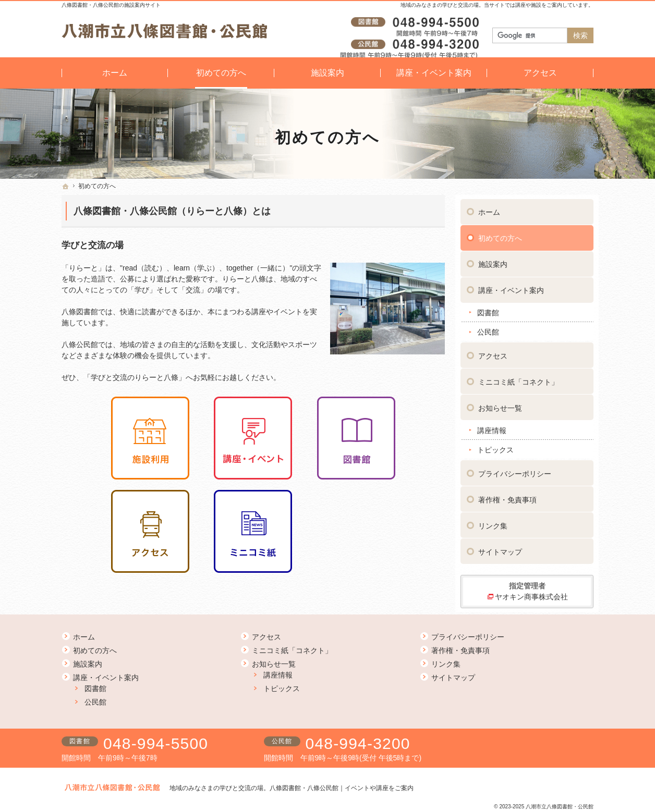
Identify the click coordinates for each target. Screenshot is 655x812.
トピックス (495, 446)
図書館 (488, 309)
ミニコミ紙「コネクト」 (518, 378)
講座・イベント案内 (511, 286)
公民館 (488, 328)
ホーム (489, 208)
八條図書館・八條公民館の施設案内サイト (111, 5)
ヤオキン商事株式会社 (531, 593)
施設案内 (493, 260)
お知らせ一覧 (500, 404)
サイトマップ (500, 548)
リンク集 (493, 522)
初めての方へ (500, 234)
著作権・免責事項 (507, 496)
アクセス (493, 352)
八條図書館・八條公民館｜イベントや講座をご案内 (342, 788)
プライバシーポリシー (515, 470)
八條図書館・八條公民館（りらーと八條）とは (172, 211)
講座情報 (492, 426)
